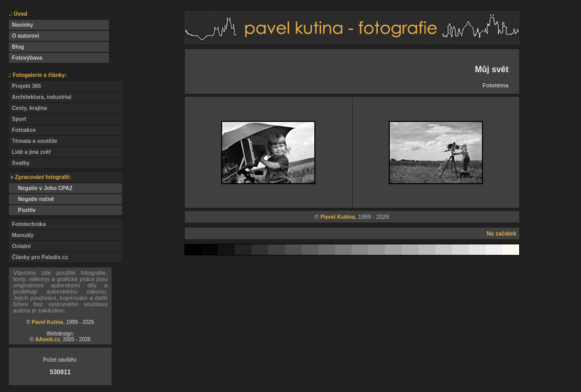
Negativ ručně (31, 199)
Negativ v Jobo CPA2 (41, 188)
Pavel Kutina (48, 322)
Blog (17, 47)
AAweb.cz (47, 339)
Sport (18, 119)
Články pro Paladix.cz (39, 257)
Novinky (21, 25)
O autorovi (24, 36)
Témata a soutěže (33, 141)
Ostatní (20, 246)
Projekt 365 (25, 86)
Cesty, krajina (28, 108)
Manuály (21, 235)
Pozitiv (22, 210)
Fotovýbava (26, 58)
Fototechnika (27, 224)
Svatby (19, 163)
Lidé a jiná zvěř (30, 152)
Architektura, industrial (40, 97)
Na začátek (502, 233)
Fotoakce (22, 130)
